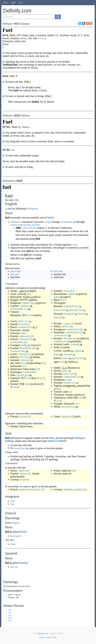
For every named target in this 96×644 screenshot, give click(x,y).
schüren (78, 489)
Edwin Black (29, 228)
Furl (10, 615)
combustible (17, 309)
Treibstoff (16, 351)
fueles (24, 563)
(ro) (81, 332)
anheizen (68, 489)
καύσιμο (22, 354)
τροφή (65, 416)
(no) (77, 306)
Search (13, 3)
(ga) (27, 375)
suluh (69, 380)
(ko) (27, 384)
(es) (79, 377)
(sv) (74, 383)
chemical (15, 225)
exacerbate (19, 448)
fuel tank (58, 271)
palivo (21, 321)
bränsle (68, 383)
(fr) (31, 339)
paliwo (65, 326)
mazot (67, 291)
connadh (75, 344)
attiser (37, 489)
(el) (29, 354)
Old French (7, 586)
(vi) (80, 398)
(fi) (32, 336)
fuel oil (14, 567)
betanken (25, 480)
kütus (24, 333)
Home (5, 3)
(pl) (71, 326)
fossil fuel (16, 271)
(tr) (71, 392)
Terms (54, 637)
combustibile (30, 372)
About (49, 637)
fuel (10, 209)
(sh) (82, 358)
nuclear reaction (31, 225)
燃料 (24, 315)
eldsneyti (26, 360)
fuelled (62, 441)
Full (10, 613)
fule (12, 504)
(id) (38, 369)
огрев (57, 297)
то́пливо (68, 338)
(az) (29, 294)
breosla (20, 375)
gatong (57, 389)
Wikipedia (33, 209)
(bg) (32, 303)
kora (64, 300)
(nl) (30, 327)
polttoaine (25, 336)
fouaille (15, 586)
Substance (16, 222)
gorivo (76, 358)
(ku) (73, 291)
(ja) (29, 378)
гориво (26, 303)
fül (17, 200)
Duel (10, 618)
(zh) (30, 315)
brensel (57, 310)
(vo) (77, 404)
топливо (68, 354)
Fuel (10, 610)
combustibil (72, 332)
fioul (13, 544)
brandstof (23, 327)
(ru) (75, 338)
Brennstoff (26, 348)
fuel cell (15, 274)
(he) (27, 357)
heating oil (16, 536)
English (15, 523)
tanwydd (66, 407)
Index (21, 3)
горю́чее (58, 341)
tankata (23, 474)
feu (23, 586)
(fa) (73, 323)
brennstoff (69, 306)
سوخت (66, 323)
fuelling (9, 441)
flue (12, 501)
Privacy (42, 637)
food (75, 245)
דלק (22, 357)
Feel (10, 620)
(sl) (73, 374)
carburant (25, 306)
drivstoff (74, 310)
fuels (50, 218)
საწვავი (26, 345)
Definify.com (43, 634)
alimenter (24, 489)
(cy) (73, 407)
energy (47, 222)
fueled (51, 441)
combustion (66, 222)
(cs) (27, 321)
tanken (21, 471)
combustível (73, 329)
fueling (79, 438)
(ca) (26, 309)
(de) (34, 348)
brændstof (24, 324)
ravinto (23, 416)
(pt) (82, 329)
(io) (23, 363)
